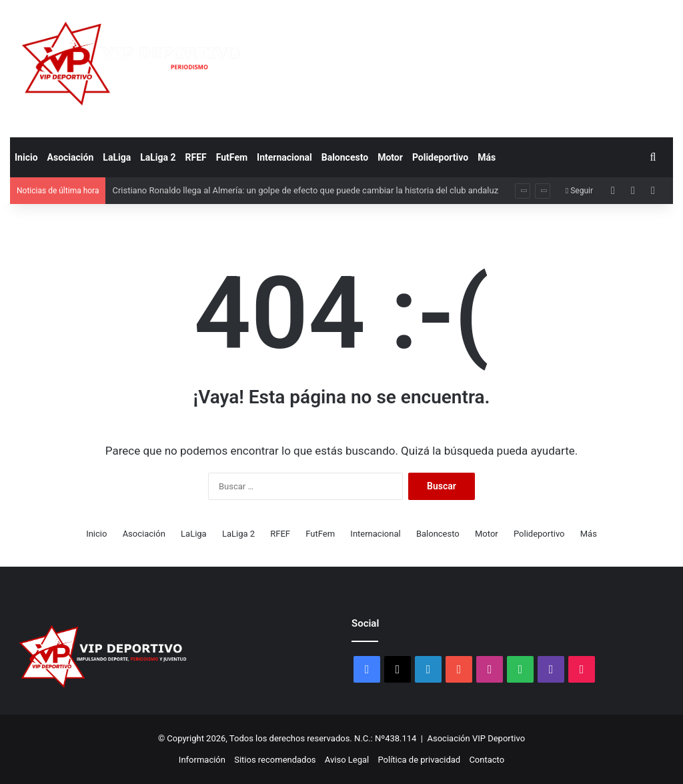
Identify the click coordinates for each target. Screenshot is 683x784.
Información (202, 760)
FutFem (232, 157)
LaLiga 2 (158, 157)
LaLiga (117, 157)
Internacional (284, 157)
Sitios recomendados (275, 760)
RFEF (196, 157)
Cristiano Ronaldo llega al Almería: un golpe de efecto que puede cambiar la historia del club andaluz (305, 190)
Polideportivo (440, 157)
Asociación (71, 157)
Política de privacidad (419, 760)
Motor (390, 157)
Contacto (487, 760)
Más (487, 157)
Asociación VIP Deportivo (477, 738)
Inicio (26, 157)
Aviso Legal (347, 760)
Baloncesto (345, 157)
